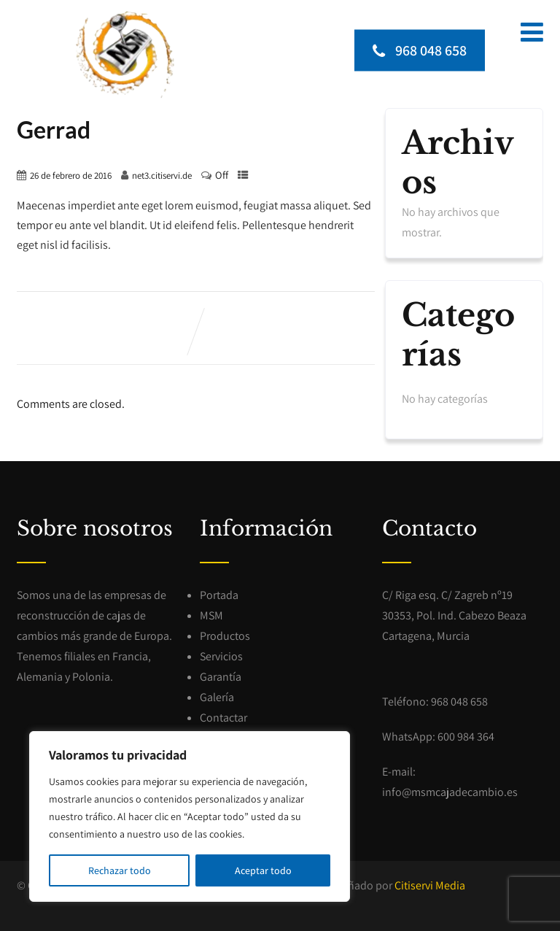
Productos (225, 636)
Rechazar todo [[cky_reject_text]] (120, 870)
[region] (190, 816)
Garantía (221, 677)
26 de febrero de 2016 (71, 175)
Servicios (221, 656)
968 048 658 (420, 50)
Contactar (223, 718)
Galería (217, 697)
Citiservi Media (430, 885)
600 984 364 (466, 737)
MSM (211, 615)
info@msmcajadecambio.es (450, 792)
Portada (219, 595)
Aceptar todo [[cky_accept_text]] (263, 870)
